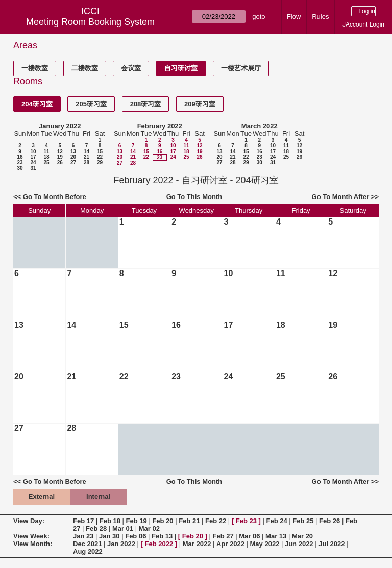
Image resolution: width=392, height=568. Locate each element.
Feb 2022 (159, 544)
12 (60, 151)
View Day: (29, 521)
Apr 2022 (230, 544)
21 (87, 157)
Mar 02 (149, 528)
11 (46, 151)
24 (33, 163)
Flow (294, 17)
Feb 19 (137, 521)
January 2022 (60, 126)
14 (87, 151)
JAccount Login (363, 24)
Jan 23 (83, 536)
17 (33, 157)
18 (46, 157)
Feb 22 (216, 521)
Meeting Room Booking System (90, 22)
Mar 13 (276, 536)
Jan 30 (109, 536)
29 (100, 163)
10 (33, 151)
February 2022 (160, 126)
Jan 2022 (121, 544)
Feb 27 (223, 536)
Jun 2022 (299, 544)
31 (33, 168)
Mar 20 (302, 536)
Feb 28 (96, 528)
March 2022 (260, 126)
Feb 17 (83, 521)
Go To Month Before (55, 197)
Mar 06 (249, 536)
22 (100, 157)
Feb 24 (276, 521)
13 (73, 151)
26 (60, 163)
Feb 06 (136, 536)
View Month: (33, 544)
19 (60, 157)
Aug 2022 (88, 551)
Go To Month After (341, 197)
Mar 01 (123, 528)
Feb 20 (163, 521)
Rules (320, 17)
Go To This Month (194, 197)
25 (46, 163)
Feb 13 (162, 536)
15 (100, 151)
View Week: (31, 536)
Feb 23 (246, 521)
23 (20, 163)
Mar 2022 (197, 544)
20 (73, 157)
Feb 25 (303, 521)
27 (73, 163)
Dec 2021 (87, 544)
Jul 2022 (332, 544)
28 (87, 163)
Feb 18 (110, 521)
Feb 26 (329, 521)
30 (20, 168)
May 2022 (265, 544)
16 (20, 157)
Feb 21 (189, 521)
